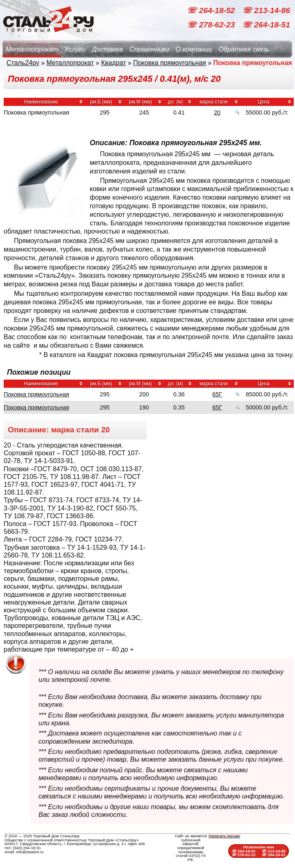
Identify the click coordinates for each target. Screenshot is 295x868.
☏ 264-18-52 (212, 10)
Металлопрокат (32, 49)
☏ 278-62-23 (212, 25)
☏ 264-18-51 (266, 25)
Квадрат (114, 63)
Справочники (149, 49)
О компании (194, 49)
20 (217, 112)
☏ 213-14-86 (266, 10)
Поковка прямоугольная (170, 63)
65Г (217, 394)
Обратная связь (244, 49)
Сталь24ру (23, 63)
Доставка (108, 49)
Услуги (75, 49)
